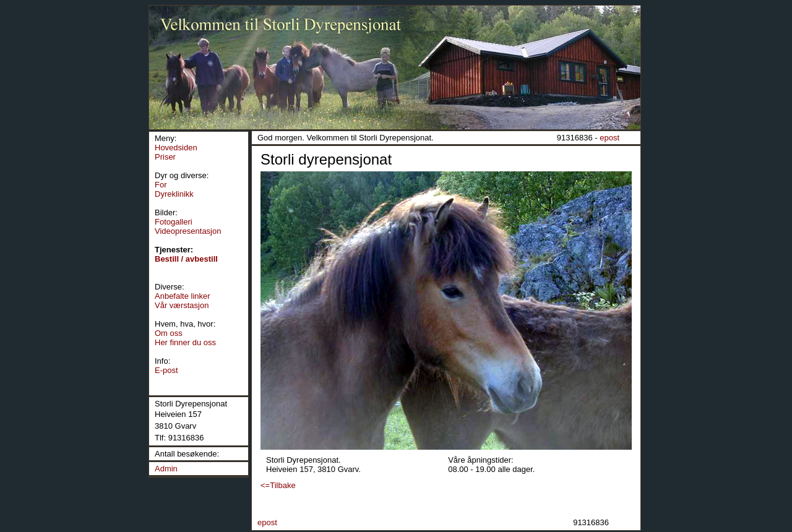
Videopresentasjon (188, 231)
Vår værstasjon (182, 305)
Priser (165, 157)
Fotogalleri (174, 222)
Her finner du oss (185, 342)
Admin (166, 469)
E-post (166, 370)
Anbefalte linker (183, 296)
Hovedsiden (176, 148)
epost (609, 138)
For (161, 185)
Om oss (169, 333)
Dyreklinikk (174, 194)
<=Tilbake (278, 485)
